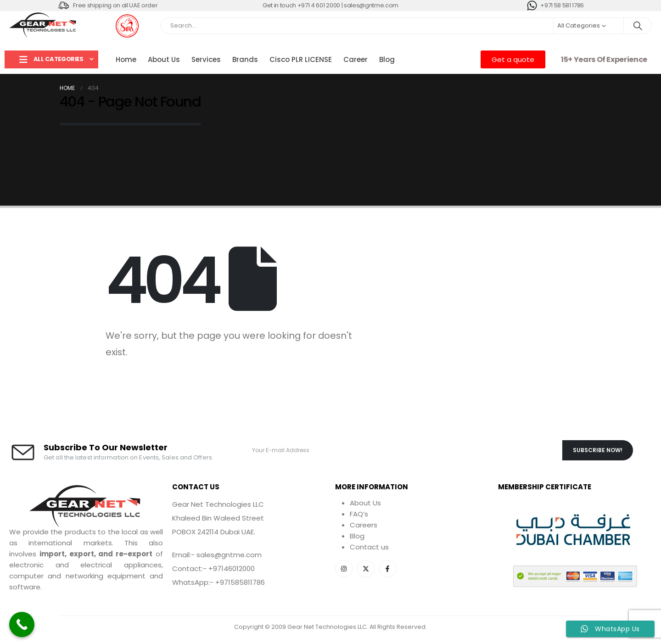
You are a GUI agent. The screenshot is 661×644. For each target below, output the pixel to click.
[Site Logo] (44, 26)
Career (356, 59)
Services (206, 59)
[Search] (638, 26)
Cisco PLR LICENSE (301, 59)
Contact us (369, 547)
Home (126, 59)
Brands (245, 59)
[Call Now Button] (22, 624)
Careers (364, 525)
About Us (164, 59)
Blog (387, 59)
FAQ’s (359, 514)
